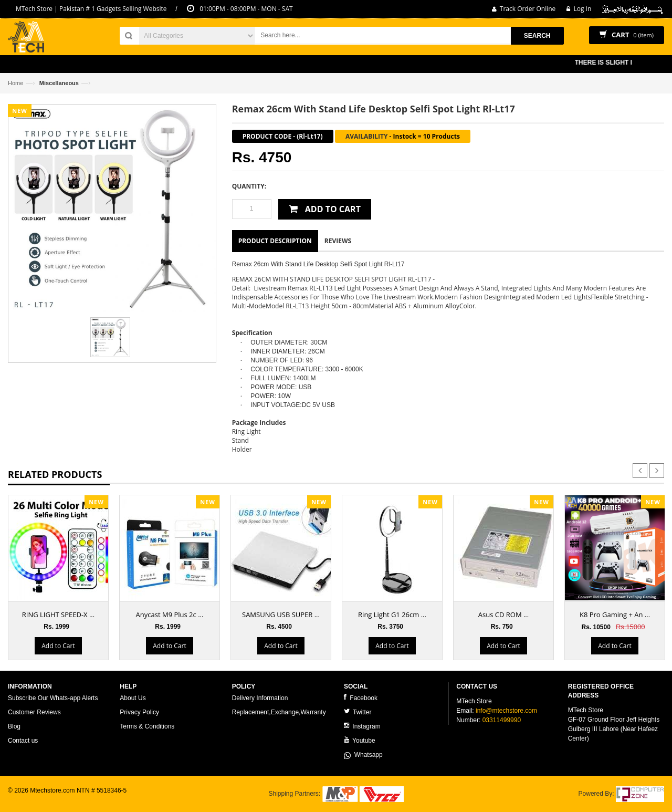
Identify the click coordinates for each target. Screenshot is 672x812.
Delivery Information (260, 698)
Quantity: (249, 186)
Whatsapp (363, 755)
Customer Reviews (34, 712)
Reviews (338, 241)
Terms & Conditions (147, 726)
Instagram (362, 726)
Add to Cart (58, 646)
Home (15, 83)
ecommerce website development (55, 799)
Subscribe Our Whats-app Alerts (53, 698)
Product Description (275, 241)
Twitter (358, 712)
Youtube (360, 740)
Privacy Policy (139, 712)
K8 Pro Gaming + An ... (615, 615)
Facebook (361, 698)
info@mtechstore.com (506, 711)
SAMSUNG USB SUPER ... (281, 615)
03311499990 (502, 720)
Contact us (23, 741)
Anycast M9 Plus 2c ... (170, 615)
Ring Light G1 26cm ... (392, 615)
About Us (133, 698)
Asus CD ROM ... (503, 615)
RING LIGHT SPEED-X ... (58, 615)
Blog (14, 726)
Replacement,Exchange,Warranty (279, 712)
